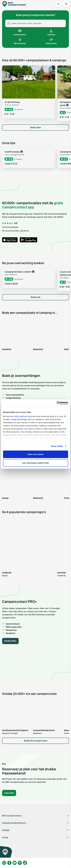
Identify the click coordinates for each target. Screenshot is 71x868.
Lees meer (9, 793)
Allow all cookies (35, 454)
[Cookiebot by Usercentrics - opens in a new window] (57, 403)
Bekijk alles (36, 127)
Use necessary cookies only (35, 463)
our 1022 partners (19, 416)
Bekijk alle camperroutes (36, 741)
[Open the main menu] (66, 4)
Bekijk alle (36, 297)
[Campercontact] (16, 4)
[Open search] (58, 4)
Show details (57, 446)
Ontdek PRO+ (10, 641)
